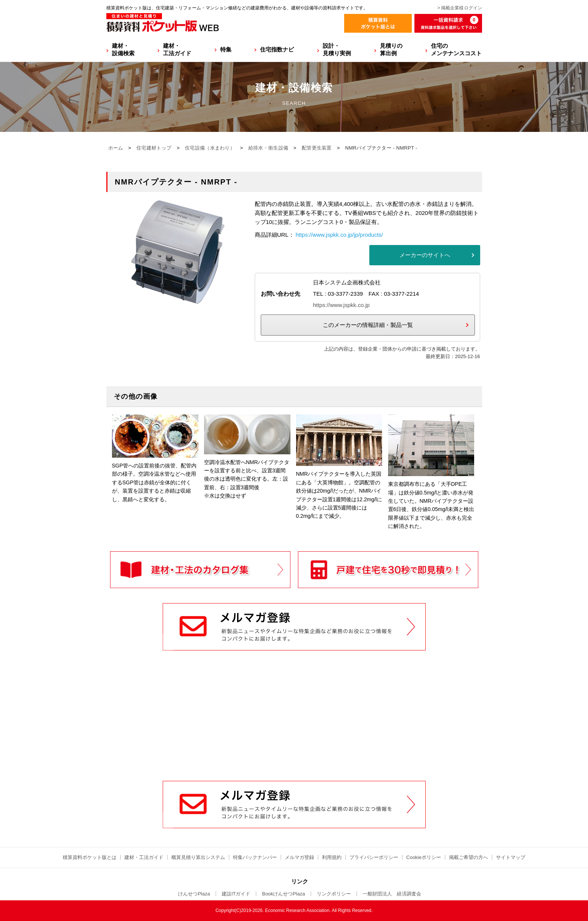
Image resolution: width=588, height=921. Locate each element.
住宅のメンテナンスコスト (456, 49)
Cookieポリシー (423, 857)
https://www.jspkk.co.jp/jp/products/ (339, 235)
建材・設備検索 (123, 49)
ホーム (116, 148)
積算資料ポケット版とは (90, 857)
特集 (226, 49)
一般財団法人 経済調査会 (392, 894)
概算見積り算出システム (198, 857)
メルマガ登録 (299, 857)
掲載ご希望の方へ (469, 857)
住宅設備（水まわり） (210, 148)
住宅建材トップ (154, 148)
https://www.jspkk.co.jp (341, 305)
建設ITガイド (236, 894)
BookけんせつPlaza (283, 894)
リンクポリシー (334, 894)
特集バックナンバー (255, 857)
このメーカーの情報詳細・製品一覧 (368, 325)
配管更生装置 (317, 148)
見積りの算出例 (391, 49)
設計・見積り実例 (337, 49)
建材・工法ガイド (177, 49)
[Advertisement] (294, 724)
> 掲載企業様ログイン (460, 8)
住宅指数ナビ (277, 49)
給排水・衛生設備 (268, 148)
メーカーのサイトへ (425, 255)
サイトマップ (511, 857)
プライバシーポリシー (374, 857)
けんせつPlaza (194, 894)
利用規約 (332, 857)
